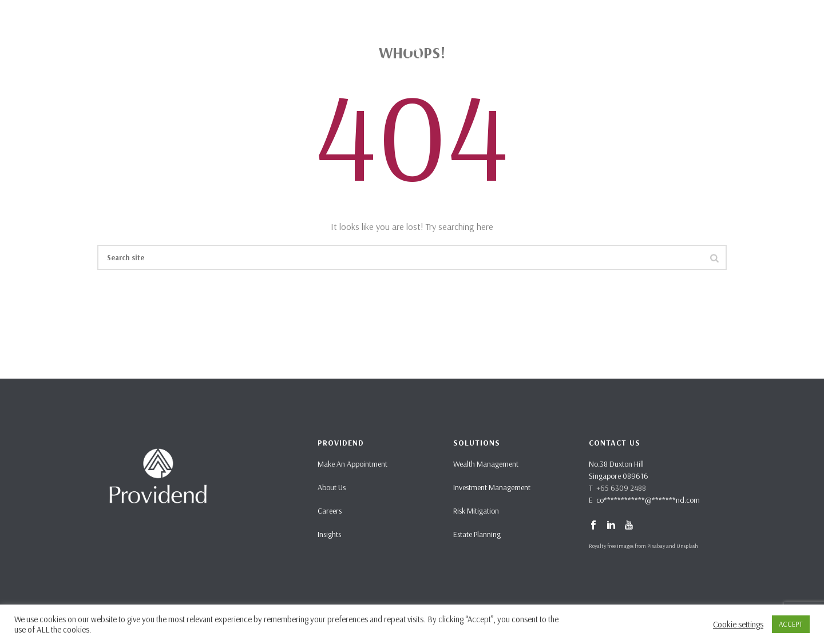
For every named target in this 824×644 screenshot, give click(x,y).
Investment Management (492, 487)
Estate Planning (477, 534)
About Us (332, 487)
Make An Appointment (352, 464)
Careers (330, 511)
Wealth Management (486, 464)
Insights (329, 534)
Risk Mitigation (476, 511)
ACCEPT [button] (791, 624)
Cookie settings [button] (738, 625)
